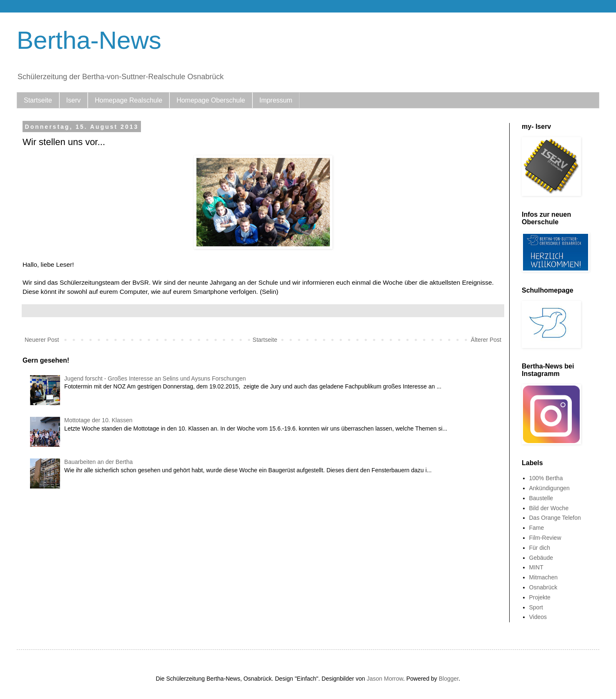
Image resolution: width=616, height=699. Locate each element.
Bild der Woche (549, 508)
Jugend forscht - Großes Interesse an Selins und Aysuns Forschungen (155, 378)
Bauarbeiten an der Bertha (98, 462)
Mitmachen (543, 577)
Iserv (74, 100)
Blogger (449, 679)
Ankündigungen (549, 488)
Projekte (540, 597)
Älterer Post (486, 340)
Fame (537, 528)
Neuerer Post (42, 340)
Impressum (276, 100)
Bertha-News (89, 40)
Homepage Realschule (128, 100)
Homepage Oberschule (211, 100)
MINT (536, 567)
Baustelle (541, 498)
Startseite (38, 100)
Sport (536, 607)
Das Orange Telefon (555, 518)
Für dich (540, 548)
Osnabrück (543, 587)
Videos (538, 617)
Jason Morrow (385, 679)
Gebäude (541, 558)
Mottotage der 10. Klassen (98, 420)
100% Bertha (546, 478)
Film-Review (545, 538)
